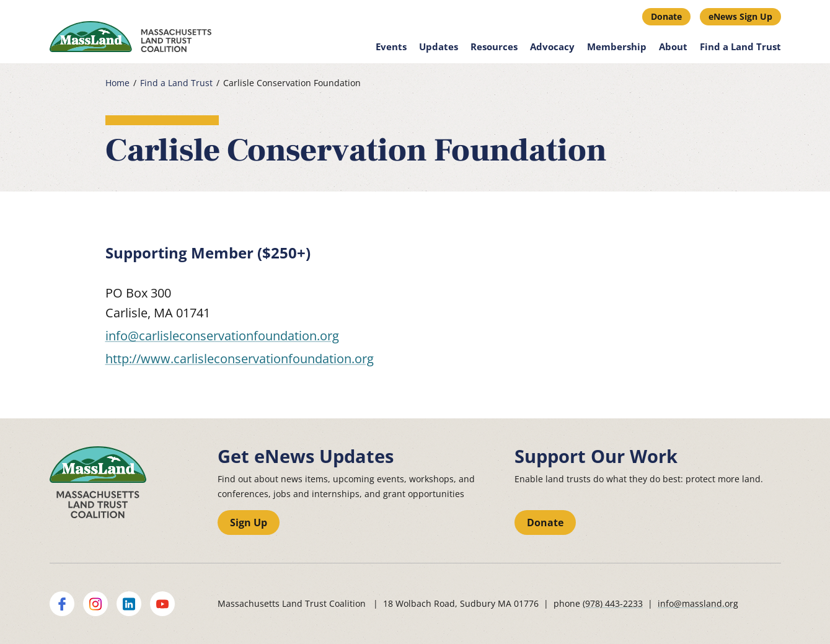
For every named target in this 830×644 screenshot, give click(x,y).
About (673, 46)
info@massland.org (698, 603)
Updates (439, 46)
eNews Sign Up (740, 16)
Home (117, 83)
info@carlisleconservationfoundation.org (222, 336)
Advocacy (552, 46)
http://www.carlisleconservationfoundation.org (240, 359)
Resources (494, 46)
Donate (666, 16)
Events (391, 46)
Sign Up (249, 523)
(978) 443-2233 (613, 603)
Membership (617, 46)
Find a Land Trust (740, 46)
